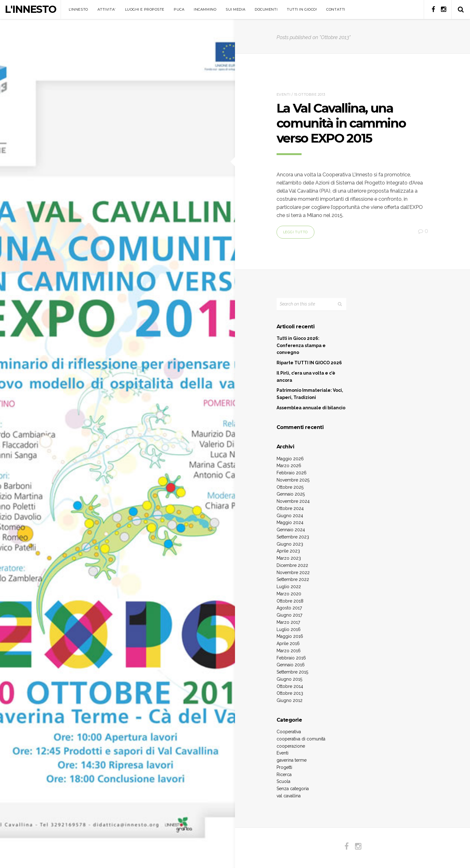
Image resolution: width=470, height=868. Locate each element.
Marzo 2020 (289, 594)
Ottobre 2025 (290, 487)
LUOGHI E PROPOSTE (145, 9)
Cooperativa (289, 732)
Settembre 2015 (292, 672)
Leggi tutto (295, 232)
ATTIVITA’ (107, 9)
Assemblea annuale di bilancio (311, 408)
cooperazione (291, 746)
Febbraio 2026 (292, 473)
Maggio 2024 (290, 522)
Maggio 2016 (290, 636)
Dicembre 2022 (292, 565)
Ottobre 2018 (290, 601)
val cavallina (289, 796)
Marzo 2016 (289, 651)
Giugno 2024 (290, 516)
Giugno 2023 (290, 544)
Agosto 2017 (289, 608)
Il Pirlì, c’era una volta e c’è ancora (306, 377)
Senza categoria (293, 789)
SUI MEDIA (235, 9)
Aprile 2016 (288, 643)
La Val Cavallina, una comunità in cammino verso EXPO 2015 (341, 123)
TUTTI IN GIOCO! (302, 9)
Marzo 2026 (289, 466)
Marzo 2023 (289, 558)
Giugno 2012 (290, 700)
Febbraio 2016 (291, 658)
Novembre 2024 (293, 501)
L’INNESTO (78, 9)
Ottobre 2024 (290, 508)
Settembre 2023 (293, 537)
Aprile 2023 (288, 551)
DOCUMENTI (266, 9)
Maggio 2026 (290, 459)
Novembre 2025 (293, 480)
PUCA (179, 9)
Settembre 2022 (293, 579)
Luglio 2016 (289, 629)
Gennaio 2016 (291, 665)
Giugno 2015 (289, 679)
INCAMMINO (205, 9)
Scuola (283, 781)
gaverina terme (292, 760)
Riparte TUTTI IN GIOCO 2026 (309, 363)
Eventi (283, 94)
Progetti (284, 767)
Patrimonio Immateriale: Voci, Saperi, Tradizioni (310, 394)
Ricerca (284, 775)
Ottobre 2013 (290, 693)
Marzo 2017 (288, 622)
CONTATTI (336, 9)
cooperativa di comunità (301, 739)
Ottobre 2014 (290, 686)
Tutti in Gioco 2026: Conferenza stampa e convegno (301, 346)
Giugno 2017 (289, 615)
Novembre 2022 (293, 573)
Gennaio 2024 (291, 530)
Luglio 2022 (289, 587)
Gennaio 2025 (291, 494)
